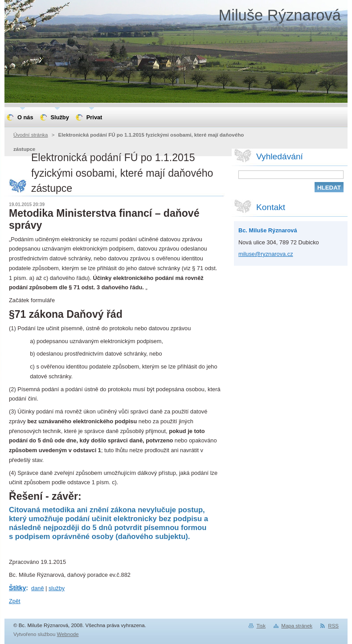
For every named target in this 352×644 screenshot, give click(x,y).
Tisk (261, 626)
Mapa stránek (297, 626)
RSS (333, 626)
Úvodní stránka (31, 135)
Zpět (15, 601)
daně (37, 588)
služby (57, 588)
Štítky (17, 588)
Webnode (68, 634)
